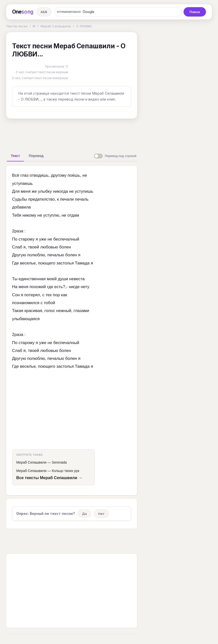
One (23, 12)
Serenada (59, 462)
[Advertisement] (83, 134)
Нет (101, 514)
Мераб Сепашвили (56, 26)
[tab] (15, 156)
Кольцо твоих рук (66, 471)
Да (84, 514)
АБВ (44, 12)
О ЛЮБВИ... (85, 26)
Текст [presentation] (15, 156)
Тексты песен (17, 26)
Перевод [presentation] (36, 156)
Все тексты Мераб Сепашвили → (49, 478)
